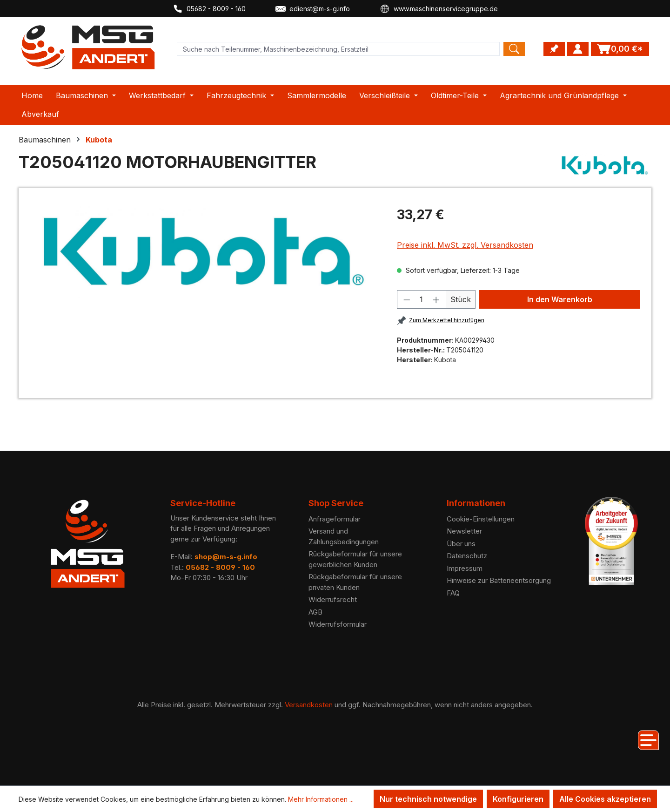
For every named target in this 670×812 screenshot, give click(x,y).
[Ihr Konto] (578, 49)
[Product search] (338, 49)
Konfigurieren (518, 799)
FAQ (453, 593)
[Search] (514, 49)
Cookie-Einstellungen (481, 519)
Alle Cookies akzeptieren (605, 799)
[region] (204, 251)
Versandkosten (309, 705)
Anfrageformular (335, 519)
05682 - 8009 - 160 (209, 9)
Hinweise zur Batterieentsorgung (499, 580)
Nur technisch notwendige (428, 799)
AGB (315, 612)
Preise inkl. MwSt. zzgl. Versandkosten (465, 245)
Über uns (461, 544)
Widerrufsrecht (333, 599)
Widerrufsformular (338, 624)
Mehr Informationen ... (321, 799)
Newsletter (464, 531)
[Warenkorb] (620, 49)
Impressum (465, 568)
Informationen (476, 503)
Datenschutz (467, 556)
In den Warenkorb (560, 299)
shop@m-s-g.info (226, 557)
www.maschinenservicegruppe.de (439, 9)
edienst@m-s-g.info (313, 9)
